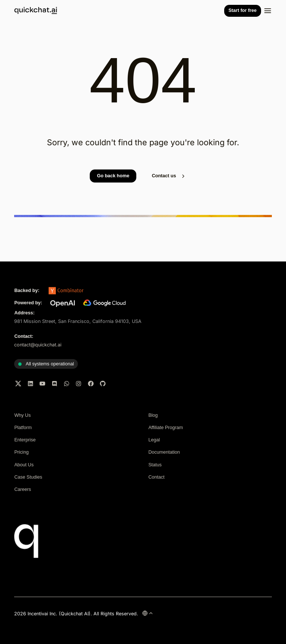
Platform (23, 428)
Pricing (21, 452)
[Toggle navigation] (268, 11)
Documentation (164, 452)
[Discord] (55, 384)
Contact (156, 477)
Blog (153, 415)
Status (155, 465)
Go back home (113, 176)
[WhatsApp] (67, 384)
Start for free (242, 10)
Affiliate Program (166, 428)
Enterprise (25, 440)
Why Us (22, 415)
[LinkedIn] (31, 384)
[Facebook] (91, 384)
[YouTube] (42, 384)
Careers (23, 489)
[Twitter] (18, 384)
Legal (154, 440)
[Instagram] (79, 384)
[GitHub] (103, 384)
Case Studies (28, 477)
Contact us (169, 176)
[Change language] (148, 613)
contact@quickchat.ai (38, 345)
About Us (24, 465)
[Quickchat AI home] (36, 12)
